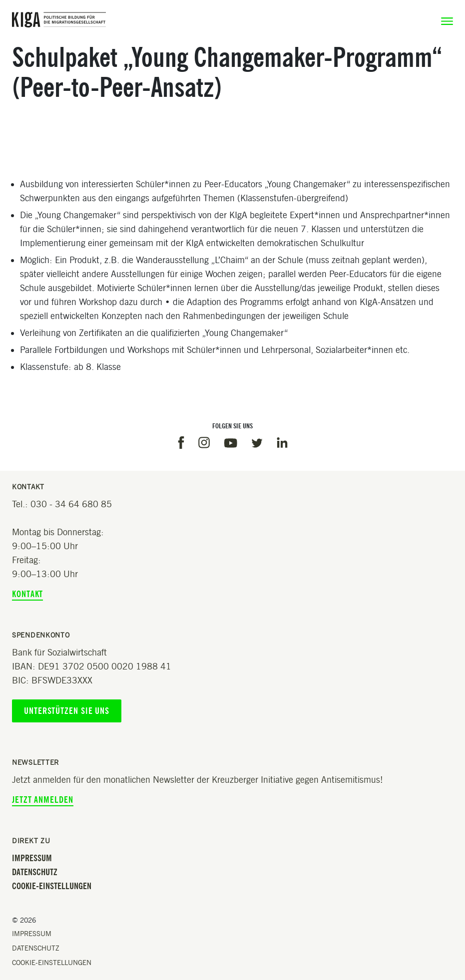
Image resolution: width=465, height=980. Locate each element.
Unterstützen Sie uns (67, 711)
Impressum (32, 858)
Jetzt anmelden (43, 800)
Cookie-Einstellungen (52, 886)
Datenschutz (35, 872)
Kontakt (27, 594)
